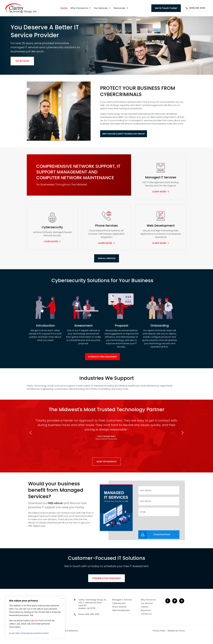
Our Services (100, 8)
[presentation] (159, 527)
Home (62, 8)
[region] (35, 617)
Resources (119, 8)
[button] (30, 438)
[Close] (62, 598)
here (33, 621)
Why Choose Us (78, 8)
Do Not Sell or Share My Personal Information (31, 633)
